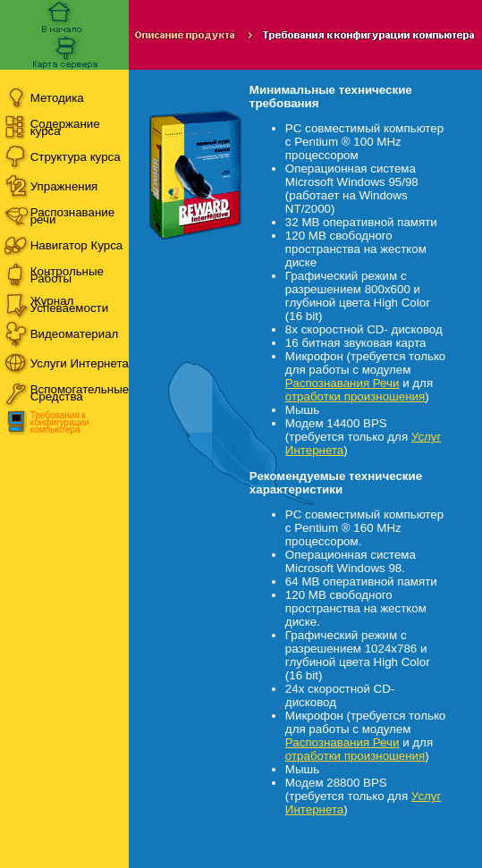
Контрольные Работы (67, 275)
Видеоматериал (75, 334)
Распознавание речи (72, 216)
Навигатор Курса (77, 245)
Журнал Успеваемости (69, 304)
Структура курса (76, 157)
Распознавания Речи (342, 383)
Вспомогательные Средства (80, 393)
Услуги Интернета (80, 363)
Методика (57, 98)
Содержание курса (65, 127)
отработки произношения (355, 396)
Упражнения (64, 186)
